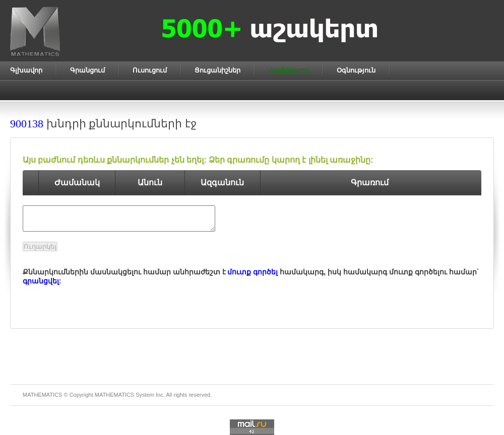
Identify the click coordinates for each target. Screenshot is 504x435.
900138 (27, 124)
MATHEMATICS (114, 395)
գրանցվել (41, 281)
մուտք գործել (253, 272)
